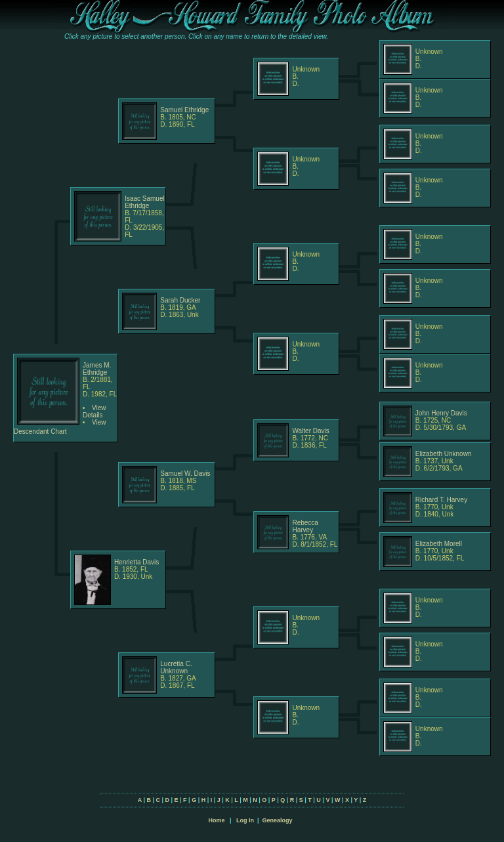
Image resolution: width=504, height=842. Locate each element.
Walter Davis (310, 431)
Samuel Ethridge (184, 110)
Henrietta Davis (136, 562)
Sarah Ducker (180, 300)
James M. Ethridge (97, 369)
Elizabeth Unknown (444, 454)
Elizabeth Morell (439, 544)
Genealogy (278, 820)
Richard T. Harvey (441, 500)
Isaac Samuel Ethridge (145, 202)
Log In (245, 820)
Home (216, 820)
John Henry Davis (441, 413)
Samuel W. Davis (185, 474)
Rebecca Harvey (305, 526)
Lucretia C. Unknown (176, 667)
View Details (94, 411)
